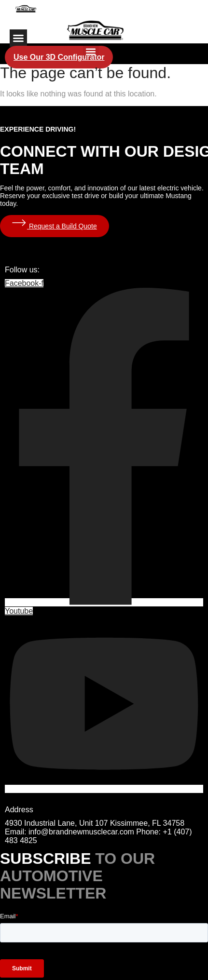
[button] (18, 38)
